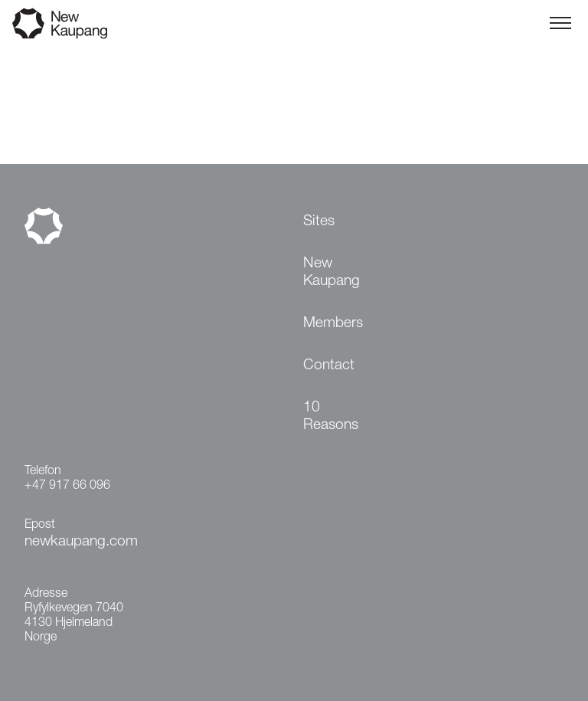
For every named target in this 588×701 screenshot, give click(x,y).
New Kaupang (332, 273)
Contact (329, 366)
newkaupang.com (81, 542)
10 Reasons (331, 417)
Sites (319, 222)
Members (333, 324)
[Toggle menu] (560, 23)
